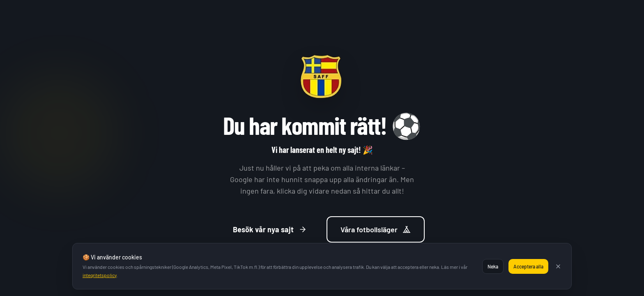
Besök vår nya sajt (270, 229)
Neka (493, 266)
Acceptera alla (528, 266)
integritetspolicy (100, 275)
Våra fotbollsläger (376, 229)
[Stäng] (558, 266)
